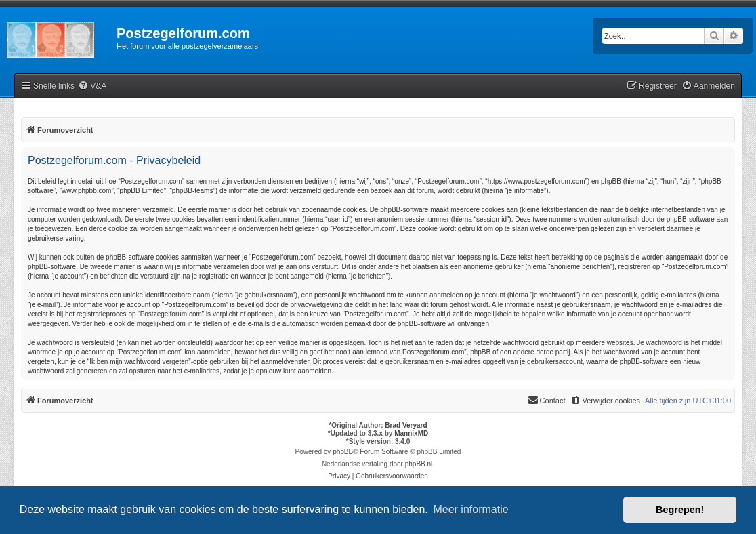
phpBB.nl (419, 464)
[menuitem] (92, 86)
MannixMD (411, 433)
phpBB (343, 452)
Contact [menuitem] (547, 400)
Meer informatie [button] (470, 509)
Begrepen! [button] (680, 510)
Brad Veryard (406, 425)
